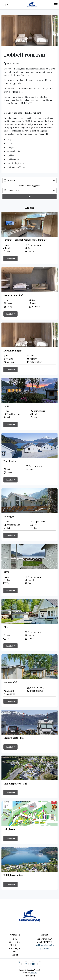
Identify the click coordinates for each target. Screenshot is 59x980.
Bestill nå (10, 259)
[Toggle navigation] (56, 5)
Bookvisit (34, 973)
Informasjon (15, 948)
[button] (6, 5)
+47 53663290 (44, 948)
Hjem (15, 939)
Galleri (15, 955)
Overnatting (15, 942)
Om (15, 952)
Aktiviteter (15, 945)
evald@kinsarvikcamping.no (44, 945)
